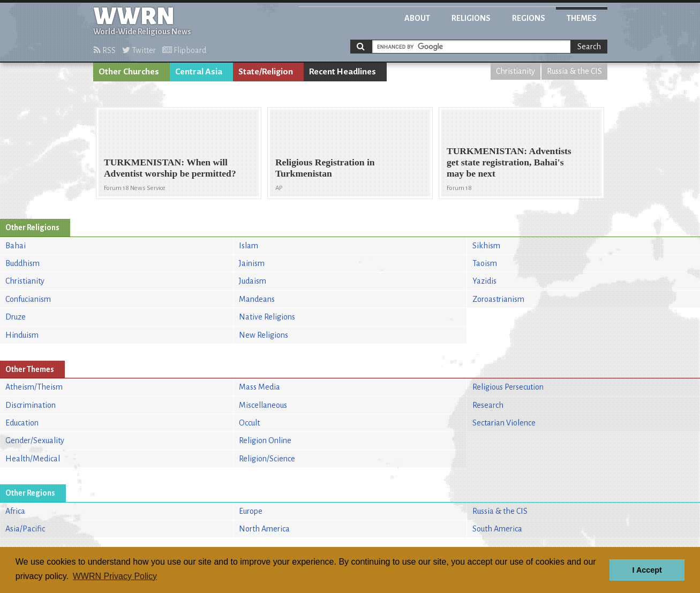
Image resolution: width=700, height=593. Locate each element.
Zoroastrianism (498, 299)
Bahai (16, 246)
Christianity (515, 71)
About (417, 18)
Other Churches (129, 72)
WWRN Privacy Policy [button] (115, 576)
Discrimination (31, 405)
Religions (471, 18)
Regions (529, 18)
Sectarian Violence (504, 423)
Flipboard (184, 50)
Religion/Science (267, 459)
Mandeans (257, 299)
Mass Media (259, 387)
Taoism (485, 263)
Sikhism (486, 246)
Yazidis (484, 281)
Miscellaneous (263, 405)
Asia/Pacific (25, 529)
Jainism (252, 263)
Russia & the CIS (574, 71)
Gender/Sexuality (35, 440)
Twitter (139, 50)
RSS (105, 50)
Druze (16, 317)
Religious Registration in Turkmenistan (325, 168)
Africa (15, 511)
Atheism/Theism (34, 387)
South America (497, 529)
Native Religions (267, 317)
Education (22, 423)
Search (589, 47)
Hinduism (22, 335)
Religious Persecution (508, 387)
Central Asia (199, 72)
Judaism (253, 281)
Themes (582, 18)
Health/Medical (33, 459)
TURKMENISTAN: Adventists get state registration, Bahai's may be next (509, 162)
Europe (251, 511)
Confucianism (28, 299)
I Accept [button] (647, 570)
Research (488, 405)
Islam (249, 246)
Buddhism (22, 263)
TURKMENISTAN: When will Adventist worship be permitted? (170, 168)
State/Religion (266, 72)
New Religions (264, 335)
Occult (249, 423)
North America (264, 529)
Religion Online (265, 440)
